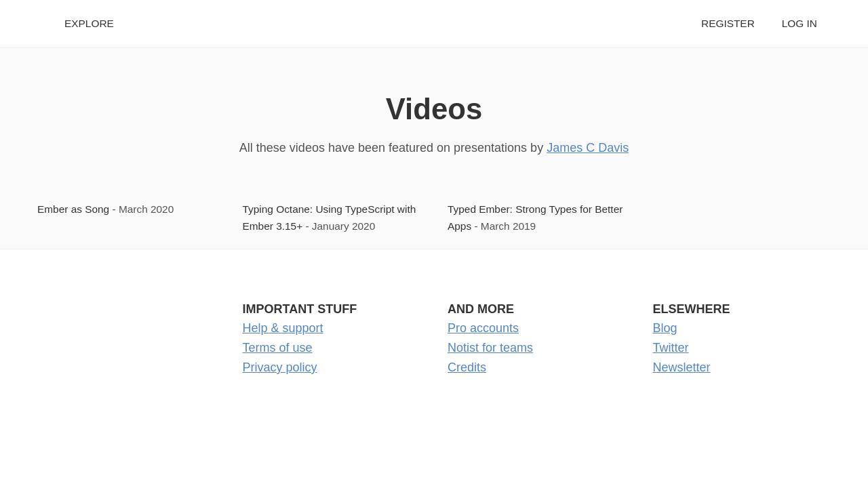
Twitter (671, 348)
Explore (89, 23)
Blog (665, 328)
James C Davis (588, 148)
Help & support (283, 328)
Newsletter (682, 367)
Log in (800, 23)
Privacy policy (280, 367)
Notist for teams (490, 348)
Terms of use (278, 348)
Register (728, 23)
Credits (467, 367)
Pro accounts (483, 328)
